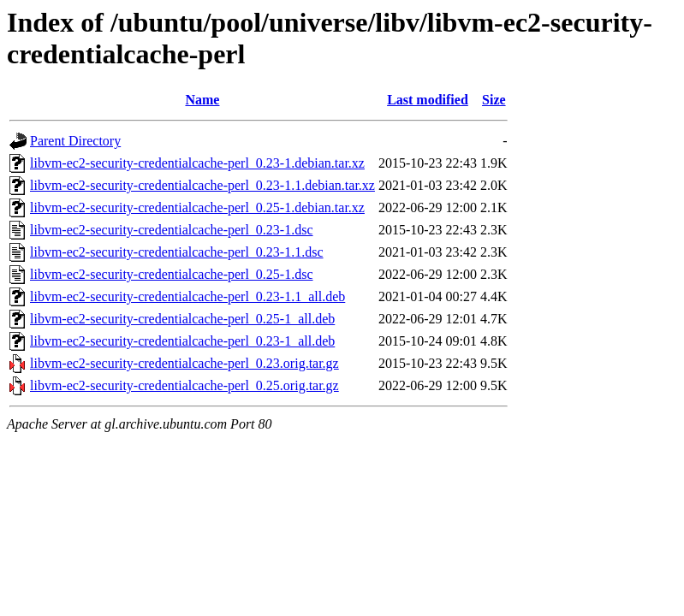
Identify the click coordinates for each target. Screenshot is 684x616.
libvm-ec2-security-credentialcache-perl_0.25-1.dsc (172, 274)
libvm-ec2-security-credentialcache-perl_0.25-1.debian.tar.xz (197, 207)
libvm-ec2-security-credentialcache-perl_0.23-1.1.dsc (177, 252)
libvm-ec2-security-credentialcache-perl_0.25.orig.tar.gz (184, 385)
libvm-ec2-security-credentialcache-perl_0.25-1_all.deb (182, 319)
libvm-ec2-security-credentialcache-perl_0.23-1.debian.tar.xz (197, 163)
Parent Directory (75, 141)
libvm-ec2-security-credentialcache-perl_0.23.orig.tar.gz (184, 363)
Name (202, 100)
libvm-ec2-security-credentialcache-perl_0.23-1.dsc (172, 230)
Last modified (428, 100)
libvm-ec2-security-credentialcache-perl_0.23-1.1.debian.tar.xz (202, 185)
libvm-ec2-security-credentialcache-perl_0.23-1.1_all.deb (187, 296)
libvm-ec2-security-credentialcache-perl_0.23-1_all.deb (182, 341)
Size (494, 100)
